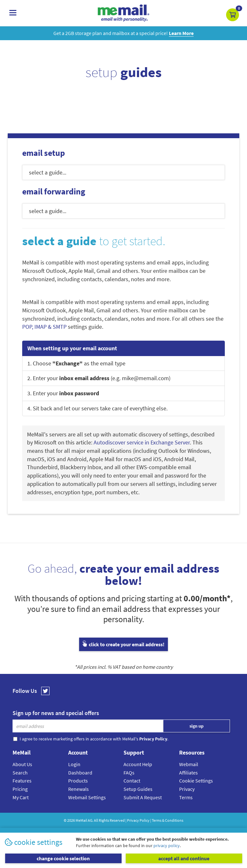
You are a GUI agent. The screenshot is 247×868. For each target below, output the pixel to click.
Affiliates (188, 773)
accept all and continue (184, 858)
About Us (22, 764)
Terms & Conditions (168, 820)
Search (20, 773)
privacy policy (167, 846)
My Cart (21, 797)
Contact (132, 781)
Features (22, 781)
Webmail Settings (87, 797)
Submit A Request (143, 797)
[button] (233, 15)
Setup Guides (138, 789)
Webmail (189, 764)
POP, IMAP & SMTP (44, 327)
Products (78, 781)
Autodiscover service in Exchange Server (142, 442)
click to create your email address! (123, 644)
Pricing (20, 789)
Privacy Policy (138, 820)
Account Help (138, 764)
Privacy (187, 789)
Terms (186, 797)
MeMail (81, 820)
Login (74, 764)
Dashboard (80, 773)
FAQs (129, 773)
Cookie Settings (196, 781)
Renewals (78, 789)
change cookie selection (63, 858)
